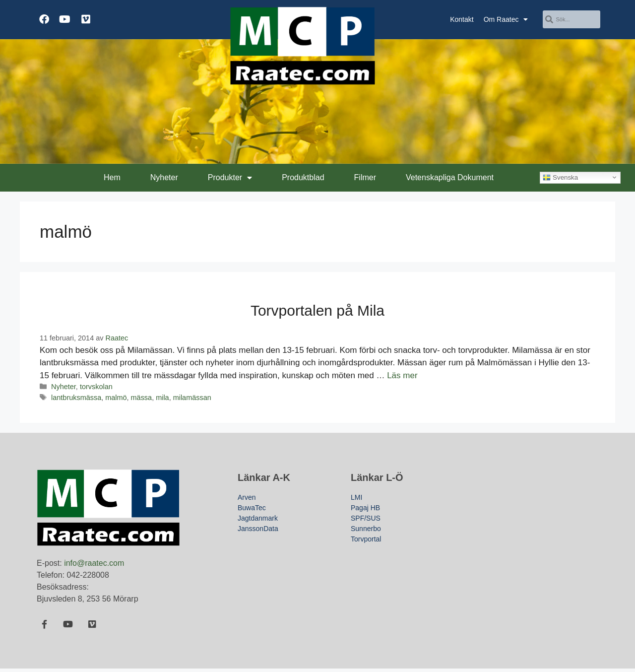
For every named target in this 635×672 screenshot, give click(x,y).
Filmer (365, 177)
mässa (142, 398)
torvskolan (96, 387)
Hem (112, 177)
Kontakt (462, 19)
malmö (116, 398)
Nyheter (164, 177)
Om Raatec (506, 19)
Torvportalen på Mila (317, 310)
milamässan (192, 398)
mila (162, 398)
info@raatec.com (94, 563)
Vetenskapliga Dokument (450, 177)
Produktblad (303, 177)
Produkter (230, 178)
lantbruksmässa (76, 398)
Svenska (560, 177)
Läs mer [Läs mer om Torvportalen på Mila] (402, 375)
